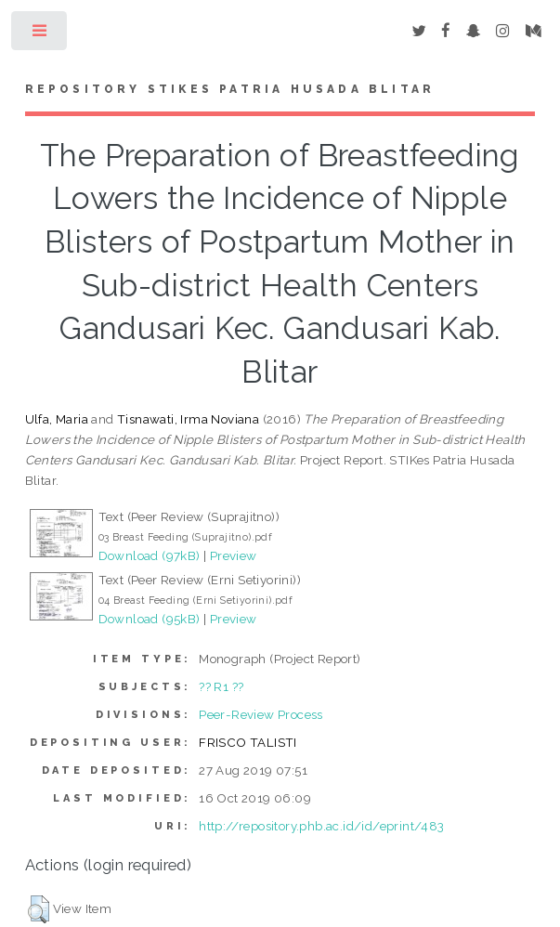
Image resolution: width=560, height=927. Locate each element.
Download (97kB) (150, 555)
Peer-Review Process (261, 714)
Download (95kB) (150, 619)
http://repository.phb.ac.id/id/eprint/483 (321, 826)
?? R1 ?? (221, 686)
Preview (234, 555)
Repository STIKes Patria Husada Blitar (230, 89)
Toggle (40, 35)
